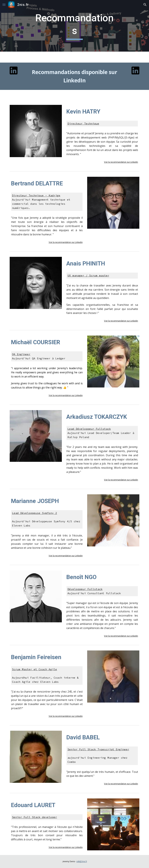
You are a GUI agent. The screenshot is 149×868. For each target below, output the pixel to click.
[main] (74, 26)
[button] (4, 5)
